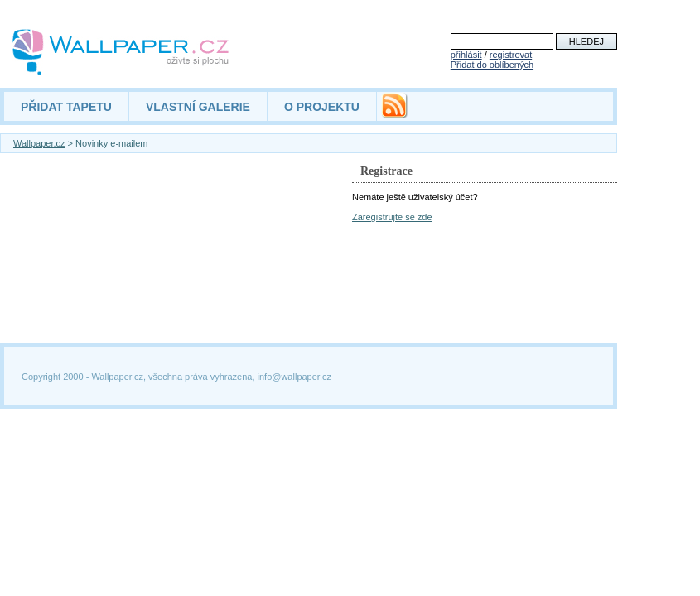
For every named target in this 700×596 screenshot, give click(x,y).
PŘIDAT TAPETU (66, 107)
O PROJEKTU (322, 107)
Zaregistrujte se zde (392, 217)
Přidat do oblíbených (492, 65)
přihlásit (466, 55)
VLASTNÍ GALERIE (198, 107)
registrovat (511, 55)
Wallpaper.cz (39, 143)
